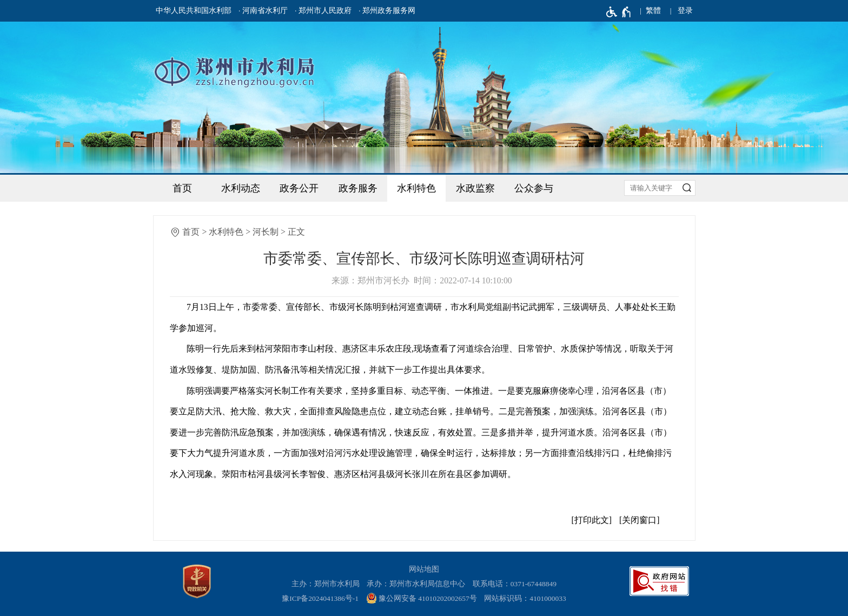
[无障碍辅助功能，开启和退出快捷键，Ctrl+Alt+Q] (619, 12)
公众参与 (534, 188)
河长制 (266, 232)
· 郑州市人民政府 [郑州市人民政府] (323, 11)
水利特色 (416, 188)
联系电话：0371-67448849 (515, 584)
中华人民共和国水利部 (194, 11)
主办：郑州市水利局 (326, 584)
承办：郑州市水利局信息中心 (416, 584)
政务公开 (299, 188)
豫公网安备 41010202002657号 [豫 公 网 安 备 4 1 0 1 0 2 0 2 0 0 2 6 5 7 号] (422, 598)
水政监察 (475, 188)
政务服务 (358, 188)
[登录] (685, 11)
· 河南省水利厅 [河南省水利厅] (263, 11)
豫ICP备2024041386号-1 (320, 598)
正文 (296, 232)
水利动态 (241, 188)
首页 (182, 188)
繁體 (653, 11)
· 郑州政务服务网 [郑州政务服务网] (387, 11)
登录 (685, 11)
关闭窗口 (639, 520)
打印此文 (592, 520)
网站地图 (424, 569)
